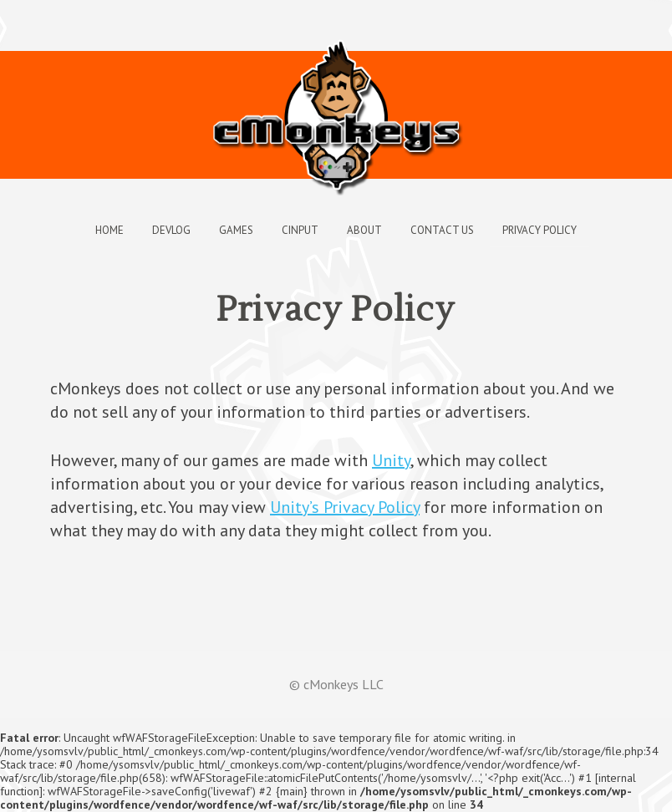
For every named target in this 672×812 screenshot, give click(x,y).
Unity (391, 460)
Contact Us (442, 230)
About (364, 230)
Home (109, 230)
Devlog (171, 230)
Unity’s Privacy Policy (345, 507)
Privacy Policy (540, 230)
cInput (300, 230)
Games (236, 230)
